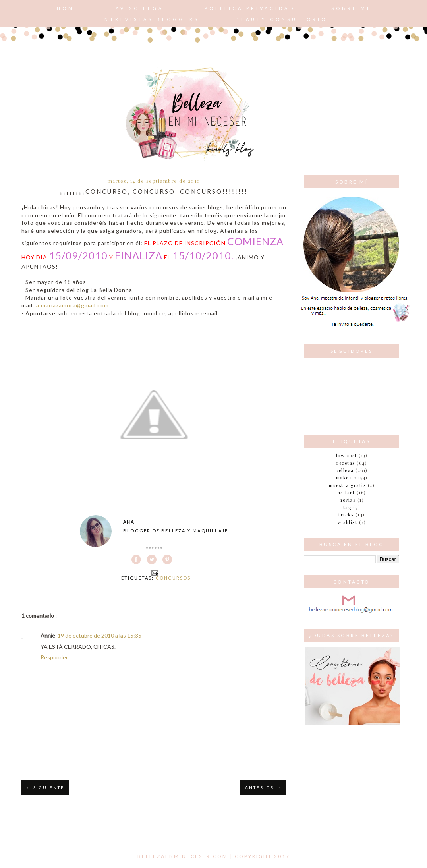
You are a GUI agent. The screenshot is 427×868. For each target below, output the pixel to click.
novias (348, 500)
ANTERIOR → (263, 787)
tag (347, 507)
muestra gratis (347, 485)
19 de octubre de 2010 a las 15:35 (100, 635)
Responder (54, 657)
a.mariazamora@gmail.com (72, 305)
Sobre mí (351, 8)
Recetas (346, 463)
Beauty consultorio (281, 19)
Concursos (173, 578)
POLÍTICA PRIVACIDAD (250, 8)
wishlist (347, 522)
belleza (345, 470)
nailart (346, 492)
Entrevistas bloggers (150, 19)
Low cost (347, 455)
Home (68, 8)
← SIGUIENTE (45, 787)
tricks (346, 515)
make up (346, 478)
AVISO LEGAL (142, 8)
